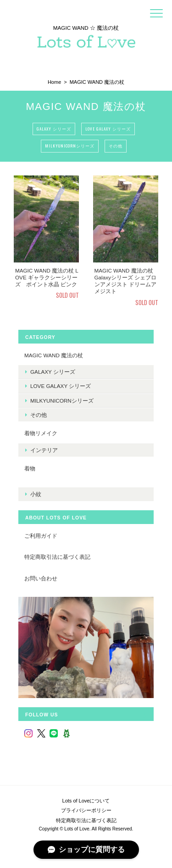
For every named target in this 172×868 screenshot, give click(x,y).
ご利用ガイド (41, 536)
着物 (30, 468)
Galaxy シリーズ (54, 129)
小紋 (36, 494)
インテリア (44, 450)
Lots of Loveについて (86, 801)
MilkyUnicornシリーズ (70, 146)
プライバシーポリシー (86, 810)
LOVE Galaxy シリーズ (108, 129)
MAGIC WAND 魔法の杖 (54, 355)
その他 (116, 146)
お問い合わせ (41, 578)
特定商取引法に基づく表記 (57, 557)
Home (54, 82)
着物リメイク (41, 433)
